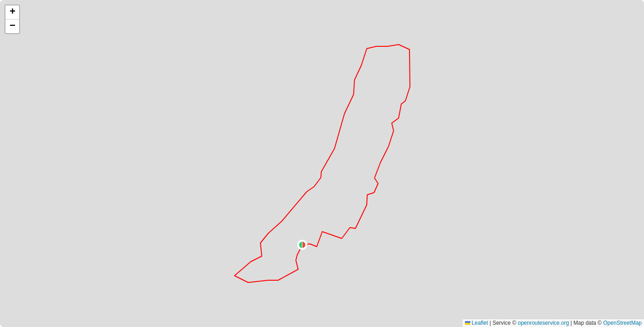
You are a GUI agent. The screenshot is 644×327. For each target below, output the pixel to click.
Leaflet (477, 323)
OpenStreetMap (622, 323)
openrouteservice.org (543, 323)
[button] (302, 245)
